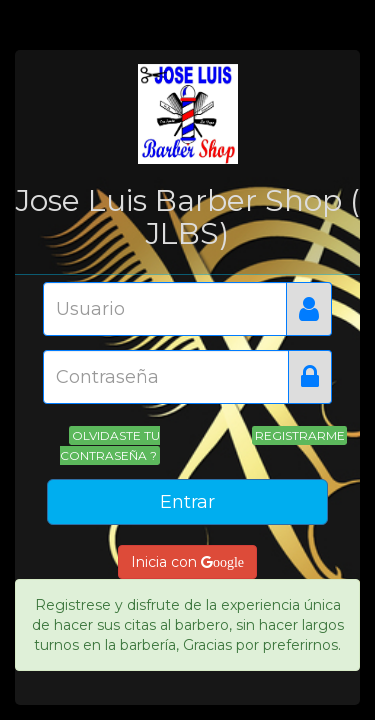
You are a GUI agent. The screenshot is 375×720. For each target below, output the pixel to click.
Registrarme (300, 435)
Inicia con (187, 562)
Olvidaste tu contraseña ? (109, 445)
